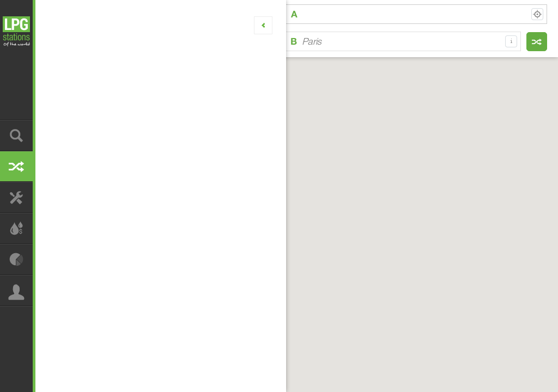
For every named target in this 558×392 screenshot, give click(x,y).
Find (537, 42)
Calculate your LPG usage (16, 228)
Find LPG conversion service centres (16, 197)
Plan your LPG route (16, 166)
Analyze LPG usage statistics (16, 259)
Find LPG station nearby (16, 135)
